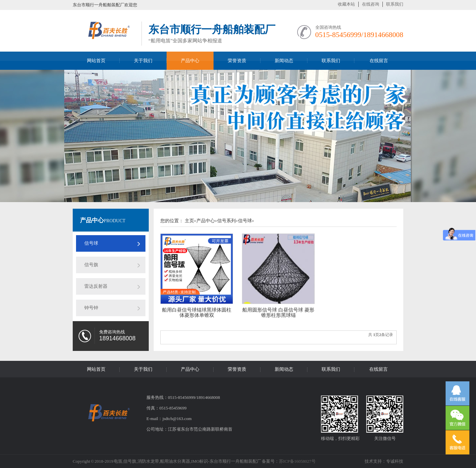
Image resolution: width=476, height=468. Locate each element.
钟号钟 (91, 308)
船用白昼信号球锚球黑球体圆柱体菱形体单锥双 (197, 313)
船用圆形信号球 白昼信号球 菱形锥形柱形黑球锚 (278, 313)
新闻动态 (284, 61)
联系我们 (395, 4)
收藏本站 (346, 4)
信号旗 (91, 265)
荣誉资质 (237, 61)
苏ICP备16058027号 (297, 461)
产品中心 (190, 61)
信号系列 (226, 221)
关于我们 (143, 61)
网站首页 (96, 61)
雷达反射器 (96, 286)
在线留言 (379, 61)
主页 (189, 221)
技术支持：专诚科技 (384, 461)
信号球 (91, 243)
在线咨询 (371, 4)
